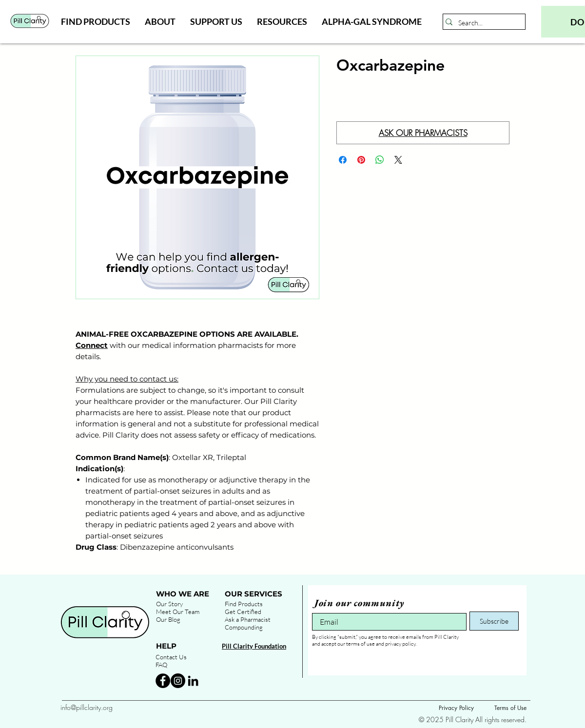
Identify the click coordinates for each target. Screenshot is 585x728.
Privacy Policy (456, 708)
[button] (96, 21)
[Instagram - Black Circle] (178, 681)
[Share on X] (398, 160)
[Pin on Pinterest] (361, 160)
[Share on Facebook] (343, 160)
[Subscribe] (494, 621)
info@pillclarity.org (87, 707)
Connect (92, 345)
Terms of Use (510, 708)
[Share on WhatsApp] (380, 160)
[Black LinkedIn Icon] (193, 681)
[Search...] (481, 23)
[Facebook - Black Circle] (163, 681)
